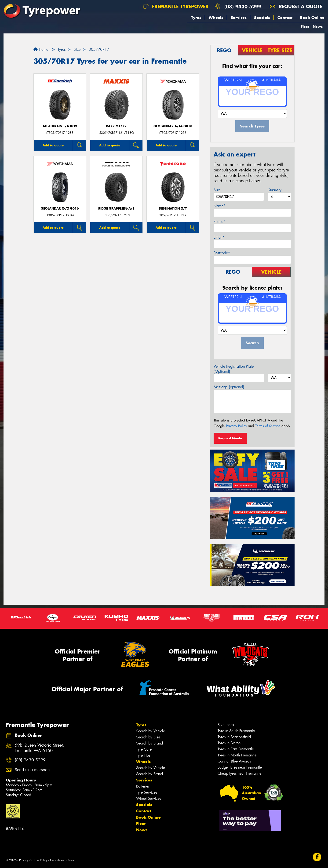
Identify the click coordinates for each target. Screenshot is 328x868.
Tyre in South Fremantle (236, 731)
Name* (220, 206)
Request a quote (296, 6)
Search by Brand (149, 743)
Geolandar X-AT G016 (60, 209)
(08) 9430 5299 (243, 6)
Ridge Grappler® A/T (116, 209)
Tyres (196, 18)
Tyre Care (144, 749)
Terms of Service (268, 426)
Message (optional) (229, 387)
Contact (285, 18)
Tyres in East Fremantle (236, 749)
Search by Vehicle (151, 731)
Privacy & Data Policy (33, 860)
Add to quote (53, 145)
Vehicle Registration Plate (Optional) (234, 369)
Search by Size (148, 737)
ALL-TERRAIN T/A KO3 (60, 126)
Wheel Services (149, 798)
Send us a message (32, 770)
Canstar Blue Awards (234, 761)
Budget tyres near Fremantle (240, 767)
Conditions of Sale (62, 860)
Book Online (312, 18)
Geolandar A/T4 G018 (173, 126)
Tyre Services (147, 792)
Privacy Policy (236, 426)
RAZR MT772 (116, 126)
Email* (219, 237)
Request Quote (230, 438)
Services (239, 18)
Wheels (216, 18)
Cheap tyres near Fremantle (239, 773)
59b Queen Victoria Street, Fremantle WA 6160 (39, 748)
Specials (262, 18)
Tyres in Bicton (229, 743)
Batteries (143, 786)
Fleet (305, 27)
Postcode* (222, 253)
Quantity (275, 190)
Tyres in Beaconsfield (234, 737)
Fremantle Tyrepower (176, 6)
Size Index (226, 725)
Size (217, 190)
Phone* (219, 222)
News (318, 27)
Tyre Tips (143, 755)
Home (41, 49)
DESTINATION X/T (173, 209)
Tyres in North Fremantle (237, 755)
